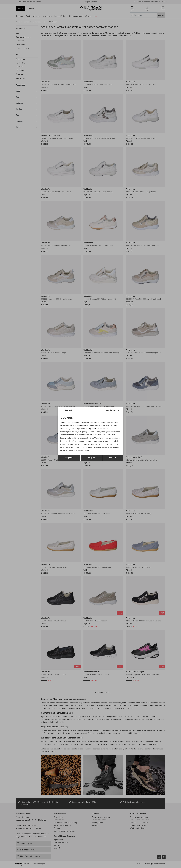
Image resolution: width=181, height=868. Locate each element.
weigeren (91, 458)
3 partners (93, 429)
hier (100, 444)
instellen (113, 458)
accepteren (69, 458)
